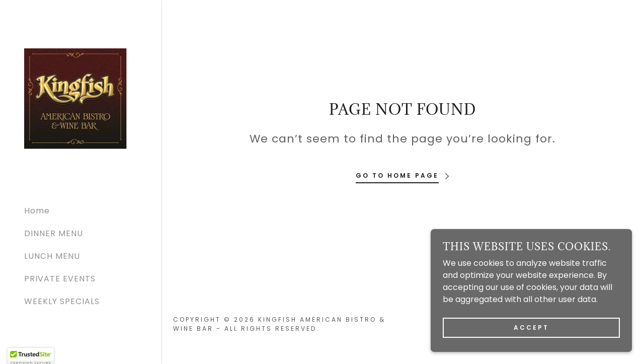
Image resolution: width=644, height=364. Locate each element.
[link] (75, 98)
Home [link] (37, 211)
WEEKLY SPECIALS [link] (62, 301)
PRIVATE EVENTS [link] (60, 279)
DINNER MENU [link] (54, 233)
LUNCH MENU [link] (52, 256)
